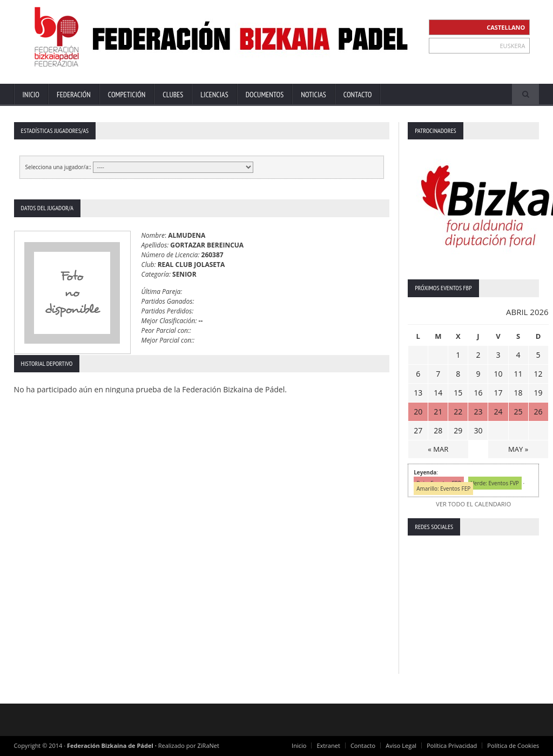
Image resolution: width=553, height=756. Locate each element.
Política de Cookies (514, 745)
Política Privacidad (452, 745)
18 (518, 393)
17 (498, 393)
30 (478, 430)
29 (458, 430)
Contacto (358, 95)
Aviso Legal (402, 745)
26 (538, 412)
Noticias (313, 95)
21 (438, 412)
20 (418, 412)
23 (478, 412)
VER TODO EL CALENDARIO (474, 504)
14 (438, 393)
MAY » (518, 449)
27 (418, 430)
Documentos (265, 95)
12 (538, 374)
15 (458, 393)
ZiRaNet (208, 745)
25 (518, 412)
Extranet (329, 745)
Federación (74, 95)
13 (418, 393)
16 (478, 393)
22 (458, 412)
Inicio (31, 95)
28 (438, 430)
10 (498, 374)
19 (538, 393)
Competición (127, 95)
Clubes (173, 95)
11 (518, 374)
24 (498, 412)
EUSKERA (513, 46)
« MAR (438, 449)
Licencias (214, 95)
